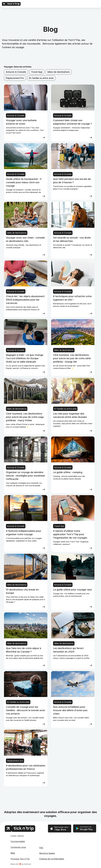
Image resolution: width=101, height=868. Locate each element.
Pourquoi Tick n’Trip (20, 859)
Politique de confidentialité (52, 859)
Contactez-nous (18, 847)
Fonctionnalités (18, 841)
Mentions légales (47, 853)
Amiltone (27, 864)
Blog (13, 853)
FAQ (41, 848)
